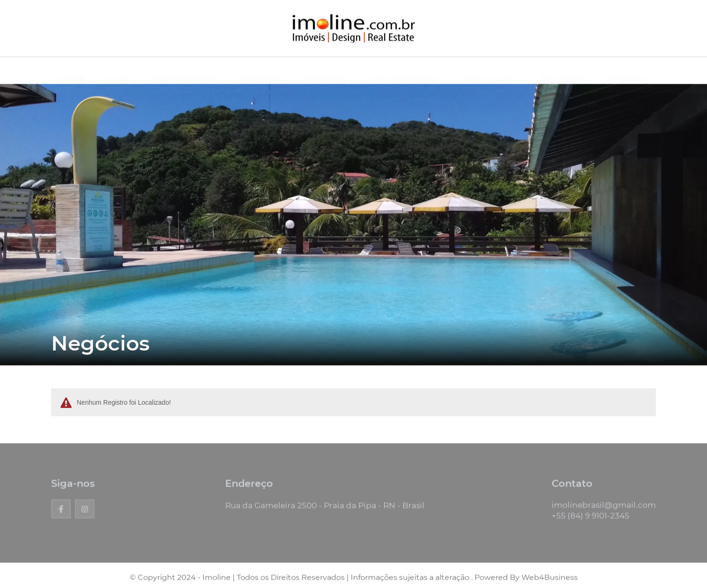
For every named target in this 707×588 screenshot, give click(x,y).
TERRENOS (261, 71)
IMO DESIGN (563, 71)
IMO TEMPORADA (404, 71)
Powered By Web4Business (526, 580)
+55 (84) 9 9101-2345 (590, 518)
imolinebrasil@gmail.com (604, 508)
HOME (72, 71)
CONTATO (627, 71)
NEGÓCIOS (324, 71)
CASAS (114, 71)
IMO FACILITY (490, 71)
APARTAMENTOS (182, 71)
